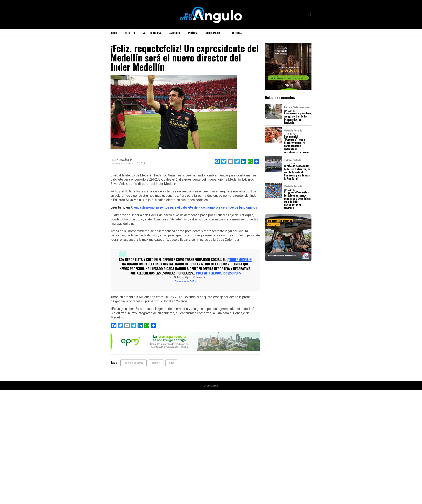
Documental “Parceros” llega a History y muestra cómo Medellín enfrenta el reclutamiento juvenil (297, 144)
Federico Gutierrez (134, 363)
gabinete (156, 363)
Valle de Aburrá (152, 33)
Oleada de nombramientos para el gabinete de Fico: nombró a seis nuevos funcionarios (194, 207)
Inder (171, 363)
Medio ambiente (214, 33)
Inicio (114, 33)
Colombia (236, 33)
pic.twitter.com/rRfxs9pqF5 (219, 273)
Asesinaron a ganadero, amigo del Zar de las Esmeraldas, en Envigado (297, 118)
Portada (288, 107)
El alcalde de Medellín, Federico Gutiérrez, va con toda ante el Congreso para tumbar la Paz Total (298, 172)
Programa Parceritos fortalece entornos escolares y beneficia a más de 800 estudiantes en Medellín (297, 200)
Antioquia (175, 33)
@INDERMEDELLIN (239, 259)
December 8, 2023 (185, 281)
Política (193, 33)
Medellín (130, 33)
